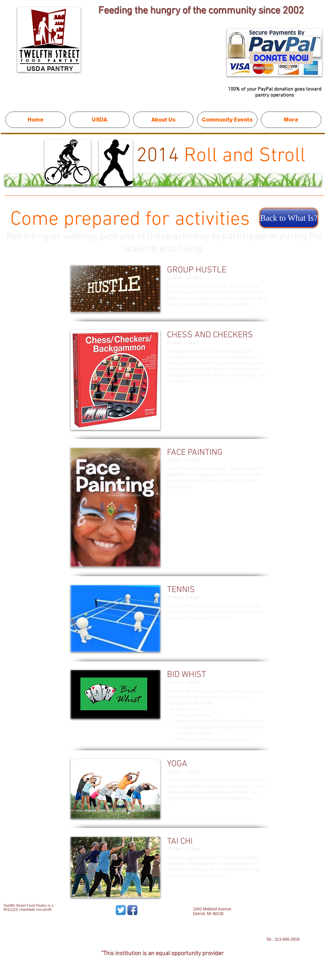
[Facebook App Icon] (132, 910)
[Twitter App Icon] (121, 910)
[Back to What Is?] (289, 218)
